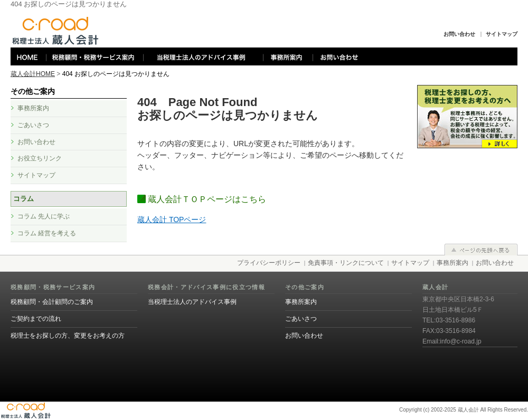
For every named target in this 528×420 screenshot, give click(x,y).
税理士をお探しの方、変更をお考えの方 (68, 336)
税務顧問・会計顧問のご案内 (52, 302)
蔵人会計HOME (33, 74)
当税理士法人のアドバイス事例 (192, 302)
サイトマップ (502, 34)
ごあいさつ (33, 125)
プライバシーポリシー (269, 263)
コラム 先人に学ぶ (44, 216)
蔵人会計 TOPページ (172, 219)
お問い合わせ (459, 34)
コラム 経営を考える (47, 233)
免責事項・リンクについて (346, 263)
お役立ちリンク (40, 158)
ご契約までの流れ (36, 319)
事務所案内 (33, 108)
